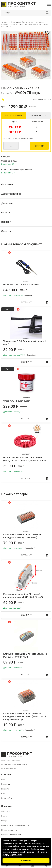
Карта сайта (6, 798)
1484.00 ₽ (33, 107)
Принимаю (26, 861)
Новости (5, 789)
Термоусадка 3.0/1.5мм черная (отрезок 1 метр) (25, 343)
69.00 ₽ (21, 466)
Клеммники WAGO (17, 24)
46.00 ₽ (21, 350)
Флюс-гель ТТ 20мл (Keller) (17, 401)
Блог (3, 793)
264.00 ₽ (23, 406)
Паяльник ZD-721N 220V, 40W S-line (21, 284)
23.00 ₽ (21, 725)
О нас (4, 780)
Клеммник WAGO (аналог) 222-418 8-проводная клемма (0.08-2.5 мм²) (22, 536)
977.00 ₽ (23, 290)
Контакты (5, 784)
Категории (5, 22)
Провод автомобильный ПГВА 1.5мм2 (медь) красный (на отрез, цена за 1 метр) (24, 459)
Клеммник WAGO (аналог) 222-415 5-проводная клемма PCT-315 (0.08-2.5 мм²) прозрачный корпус (25, 716)
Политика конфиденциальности (15, 825)
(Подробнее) (29, 295)
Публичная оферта (9, 830)
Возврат (5, 821)
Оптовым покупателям (11, 835)
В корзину (39, 146)
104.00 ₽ (21, 662)
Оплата (4, 816)
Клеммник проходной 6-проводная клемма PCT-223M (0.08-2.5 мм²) (25, 655)
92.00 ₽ (21, 543)
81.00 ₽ (21, 603)
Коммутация (15, 22)
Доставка (5, 811)
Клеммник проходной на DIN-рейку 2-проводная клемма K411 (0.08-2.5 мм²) (23, 596)
